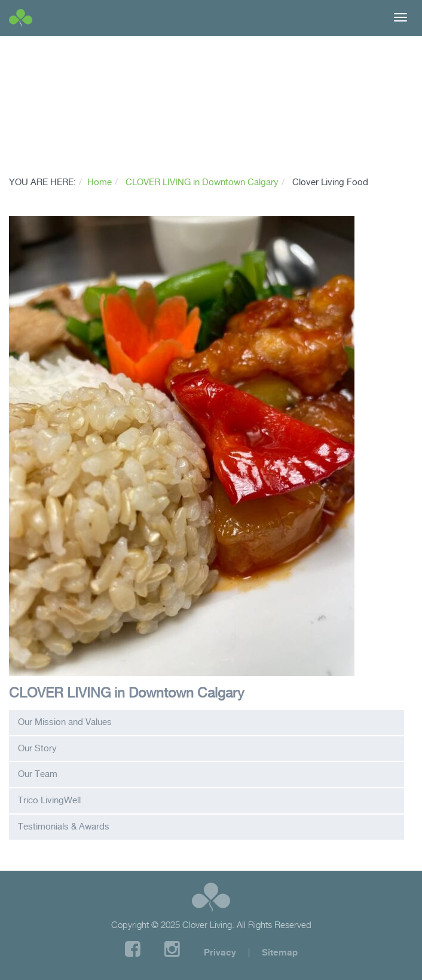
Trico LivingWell (49, 800)
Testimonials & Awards (64, 827)
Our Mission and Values (65, 722)
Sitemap (280, 952)
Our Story (37, 748)
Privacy (220, 952)
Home (100, 182)
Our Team (38, 774)
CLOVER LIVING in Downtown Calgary (202, 182)
